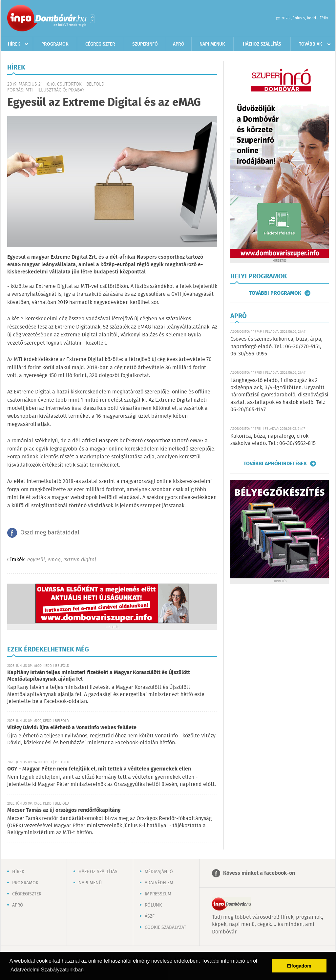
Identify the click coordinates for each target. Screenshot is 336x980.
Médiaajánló (159, 872)
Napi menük (212, 44)
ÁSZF (150, 916)
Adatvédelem (159, 883)
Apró (179, 44)
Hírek (14, 44)
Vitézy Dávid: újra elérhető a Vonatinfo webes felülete (72, 728)
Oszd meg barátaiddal (50, 533)
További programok (275, 293)
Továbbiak (311, 44)
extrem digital (80, 560)
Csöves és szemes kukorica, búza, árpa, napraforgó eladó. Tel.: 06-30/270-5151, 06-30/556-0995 (276, 347)
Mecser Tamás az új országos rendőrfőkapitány (64, 810)
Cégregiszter (100, 44)
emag (54, 560)
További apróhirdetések (275, 464)
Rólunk (153, 905)
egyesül (36, 560)
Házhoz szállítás (262, 44)
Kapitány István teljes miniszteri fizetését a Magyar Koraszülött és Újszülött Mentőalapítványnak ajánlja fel (99, 676)
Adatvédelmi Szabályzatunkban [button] (47, 970)
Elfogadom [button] (299, 966)
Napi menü (90, 883)
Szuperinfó (145, 44)
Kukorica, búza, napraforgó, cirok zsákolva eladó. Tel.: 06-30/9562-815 (273, 440)
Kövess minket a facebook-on (259, 873)
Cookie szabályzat (165, 928)
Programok (55, 44)
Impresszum (158, 894)
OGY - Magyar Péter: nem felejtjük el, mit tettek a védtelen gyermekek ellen (99, 769)
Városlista (92, 19)
